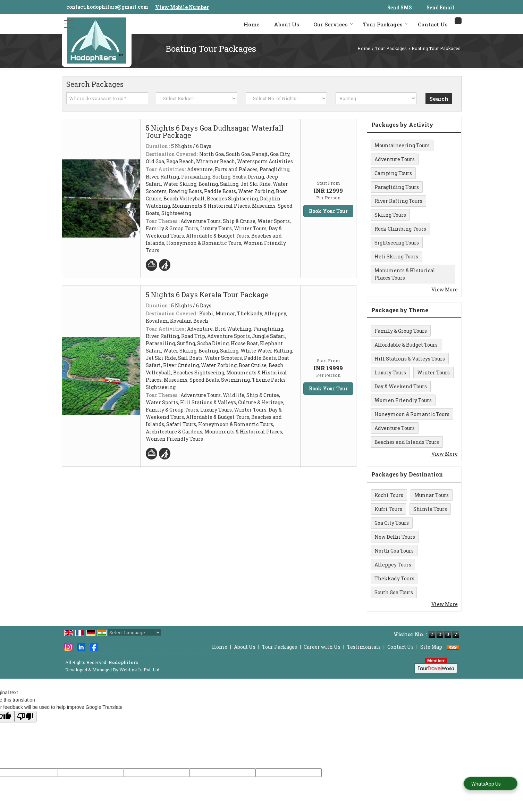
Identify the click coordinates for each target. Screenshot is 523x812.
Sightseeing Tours (397, 243)
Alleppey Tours (393, 565)
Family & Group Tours (401, 331)
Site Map (431, 647)
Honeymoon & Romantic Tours (412, 414)
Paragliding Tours (397, 187)
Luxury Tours (390, 372)
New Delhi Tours (395, 537)
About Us (286, 24)
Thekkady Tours (394, 578)
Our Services (333, 24)
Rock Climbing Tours (400, 229)
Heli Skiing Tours (396, 256)
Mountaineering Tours (402, 145)
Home (252, 24)
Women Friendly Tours (403, 400)
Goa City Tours (392, 523)
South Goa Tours (394, 592)
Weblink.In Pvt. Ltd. (140, 670)
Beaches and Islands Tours (407, 442)
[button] (182, 7)
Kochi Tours (389, 495)
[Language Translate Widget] (134, 632)
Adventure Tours (395, 159)
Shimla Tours (430, 509)
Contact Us (433, 24)
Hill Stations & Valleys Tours (410, 359)
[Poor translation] (25, 717)
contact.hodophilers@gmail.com (107, 7)
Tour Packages (385, 24)
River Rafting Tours (398, 201)
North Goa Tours (394, 551)
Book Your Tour (328, 211)
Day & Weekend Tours (401, 386)
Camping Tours (393, 173)
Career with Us (322, 647)
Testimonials (364, 647)
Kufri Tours (388, 509)
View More (445, 289)
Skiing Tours (390, 215)
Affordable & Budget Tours (406, 345)
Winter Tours (433, 372)
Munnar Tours (432, 495)
